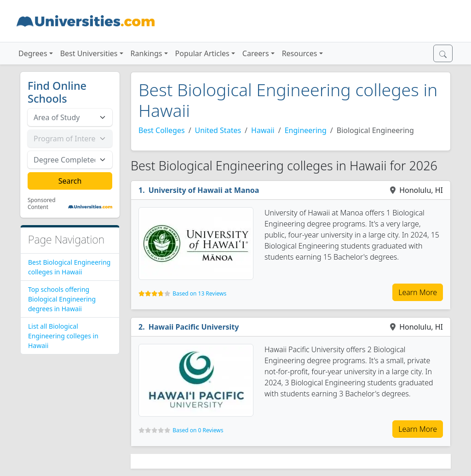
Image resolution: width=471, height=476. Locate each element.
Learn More (418, 292)
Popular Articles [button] (202, 53)
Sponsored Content (42, 204)
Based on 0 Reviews (198, 430)
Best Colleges (162, 130)
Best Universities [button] (89, 53)
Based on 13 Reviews (199, 293)
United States (218, 130)
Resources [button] (300, 53)
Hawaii (263, 130)
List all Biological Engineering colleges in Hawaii (63, 336)
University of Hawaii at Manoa (204, 190)
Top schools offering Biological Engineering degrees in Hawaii (62, 299)
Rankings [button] (146, 53)
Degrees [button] (33, 53)
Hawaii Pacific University (194, 327)
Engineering (306, 130)
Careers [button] (256, 53)
